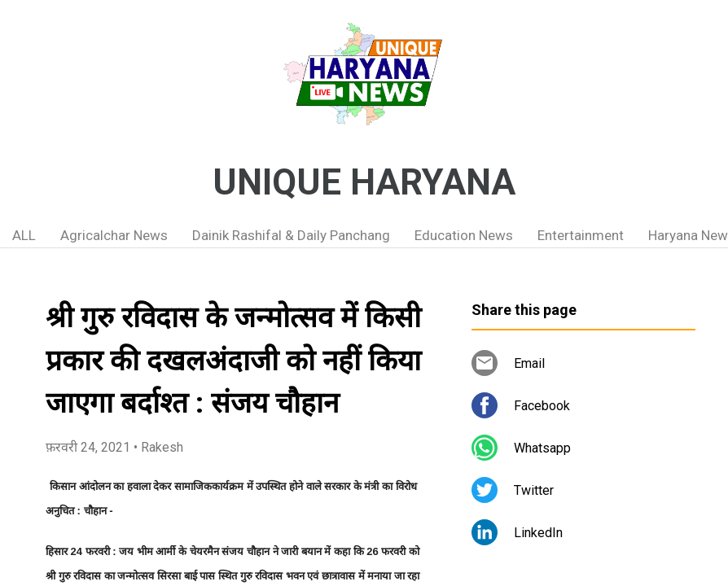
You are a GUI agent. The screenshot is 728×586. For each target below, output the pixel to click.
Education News (464, 235)
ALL (24, 235)
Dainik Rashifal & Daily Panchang (291, 235)
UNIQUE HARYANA (364, 182)
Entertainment (581, 235)
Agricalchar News (114, 235)
